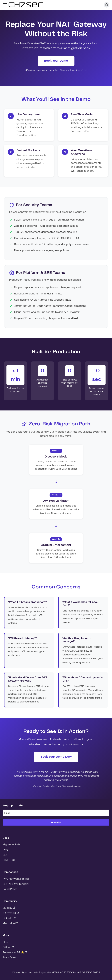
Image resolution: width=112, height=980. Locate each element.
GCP (5, 855)
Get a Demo (10, 958)
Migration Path (11, 845)
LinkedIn (9, 918)
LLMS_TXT (9, 860)
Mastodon (10, 923)
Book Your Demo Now (56, 757)
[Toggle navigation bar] (5, 5)
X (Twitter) (11, 913)
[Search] (107, 5)
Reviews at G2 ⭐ (15, 952)
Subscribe (56, 822)
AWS (5, 850)
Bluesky (9, 908)
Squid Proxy (10, 889)
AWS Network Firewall (16, 879)
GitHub (8, 947)
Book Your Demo (56, 61)
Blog (5, 942)
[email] (56, 813)
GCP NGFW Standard (16, 884)
